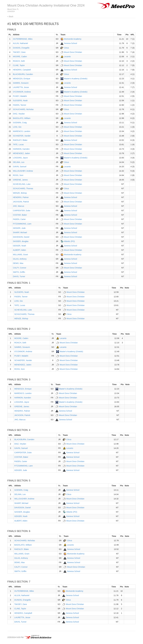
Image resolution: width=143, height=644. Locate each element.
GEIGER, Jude (19, 228)
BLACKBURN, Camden (23, 74)
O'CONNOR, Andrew (22, 92)
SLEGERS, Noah (20, 101)
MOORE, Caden (20, 57)
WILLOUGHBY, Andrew (23, 171)
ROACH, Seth (19, 61)
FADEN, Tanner (20, 105)
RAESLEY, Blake (20, 140)
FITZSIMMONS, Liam (22, 224)
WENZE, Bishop (20, 193)
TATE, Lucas (18, 144)
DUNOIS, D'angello (21, 48)
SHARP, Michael (20, 232)
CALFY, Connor (20, 268)
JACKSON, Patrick (21, 202)
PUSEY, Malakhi (20, 96)
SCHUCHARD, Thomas (23, 188)
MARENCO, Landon (22, 131)
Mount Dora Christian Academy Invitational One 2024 (46, 5)
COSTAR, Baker (20, 215)
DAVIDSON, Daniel (21, 237)
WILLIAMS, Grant (20, 255)
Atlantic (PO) (69, 241)
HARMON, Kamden (21, 149)
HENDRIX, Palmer (21, 197)
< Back (10, 16)
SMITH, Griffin (19, 272)
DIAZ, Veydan (19, 114)
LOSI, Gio (17, 127)
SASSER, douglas (21, 241)
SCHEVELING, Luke (22, 184)
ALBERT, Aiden (19, 250)
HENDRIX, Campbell (22, 70)
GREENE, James (20, 180)
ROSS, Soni (18, 175)
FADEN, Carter (19, 219)
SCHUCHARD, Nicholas (23, 109)
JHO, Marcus (19, 206)
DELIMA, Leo (19, 162)
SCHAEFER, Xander (22, 136)
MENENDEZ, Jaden (21, 153)
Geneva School (71, 43)
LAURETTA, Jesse (21, 87)
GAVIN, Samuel (20, 167)
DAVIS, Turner (19, 276)
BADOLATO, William (22, 118)
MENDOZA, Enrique (22, 79)
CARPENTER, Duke (22, 211)
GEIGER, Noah (20, 246)
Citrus (67, 48)
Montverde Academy (73, 39)
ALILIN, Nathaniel (20, 43)
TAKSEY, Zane (19, 52)
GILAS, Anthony (20, 259)
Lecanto (67, 57)
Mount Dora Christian (73, 52)
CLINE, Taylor (19, 65)
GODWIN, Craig (20, 123)
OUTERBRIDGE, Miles (23, 39)
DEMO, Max (18, 263)
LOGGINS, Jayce (20, 158)
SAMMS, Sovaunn (21, 83)
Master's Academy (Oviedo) (76, 79)
